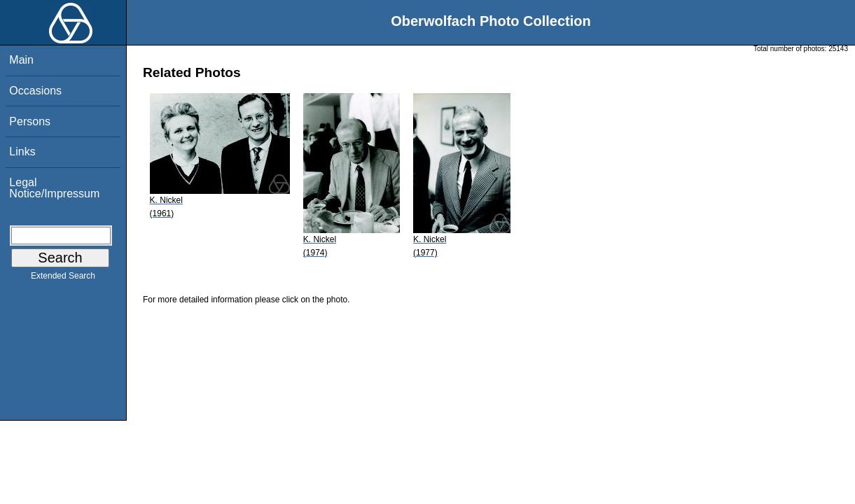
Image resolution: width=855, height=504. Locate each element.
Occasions (35, 91)
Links (22, 152)
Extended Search (63, 279)
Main (21, 60)
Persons (30, 121)
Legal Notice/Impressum (54, 188)
